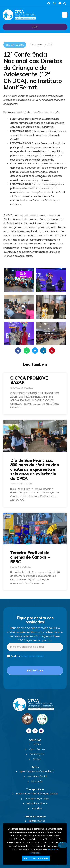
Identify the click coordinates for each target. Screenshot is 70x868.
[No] (63, 845)
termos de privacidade (32, 656)
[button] (65, 4)
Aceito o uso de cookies (36, 858)
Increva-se (35, 671)
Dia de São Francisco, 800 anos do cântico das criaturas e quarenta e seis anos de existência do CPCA (34, 469)
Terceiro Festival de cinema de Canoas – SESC (30, 557)
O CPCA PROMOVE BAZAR (29, 380)
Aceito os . (26, 656)
